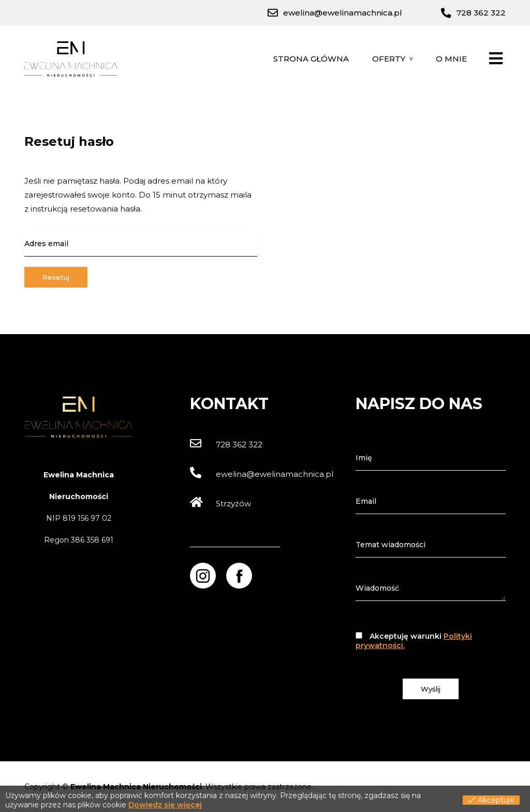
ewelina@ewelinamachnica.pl (262, 474)
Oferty (389, 59)
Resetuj (56, 277)
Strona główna (311, 59)
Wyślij (431, 689)
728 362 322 (226, 445)
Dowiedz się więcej (165, 805)
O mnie (451, 59)
